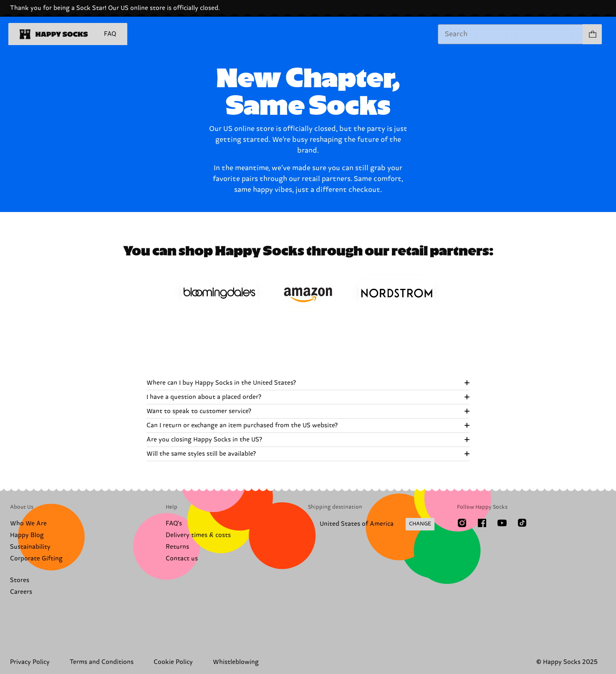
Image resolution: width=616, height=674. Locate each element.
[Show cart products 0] (592, 34)
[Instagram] (462, 523)
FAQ (110, 34)
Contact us (182, 559)
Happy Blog (27, 535)
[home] (54, 34)
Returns (177, 547)
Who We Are (28, 524)
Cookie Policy (173, 662)
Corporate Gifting (36, 559)
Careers (21, 592)
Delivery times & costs (198, 535)
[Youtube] (502, 523)
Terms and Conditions (102, 662)
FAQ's (174, 524)
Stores (20, 580)
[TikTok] (522, 523)
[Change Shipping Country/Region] (371, 524)
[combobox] (510, 34)
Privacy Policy (30, 662)
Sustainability (30, 547)
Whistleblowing (236, 662)
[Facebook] (482, 523)
